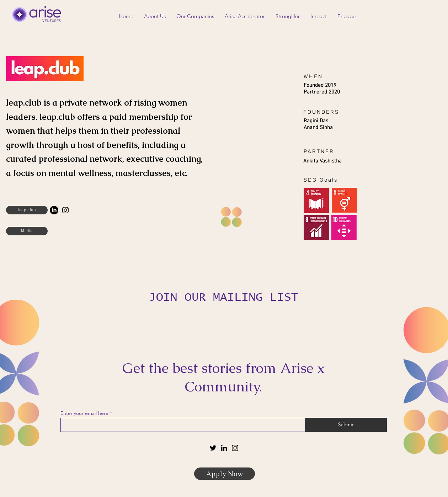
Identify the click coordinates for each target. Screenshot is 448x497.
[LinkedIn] (54, 210)
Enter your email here (84, 413)
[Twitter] (213, 448)
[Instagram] (65, 210)
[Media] (27, 231)
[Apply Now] (225, 474)
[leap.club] (27, 210)
